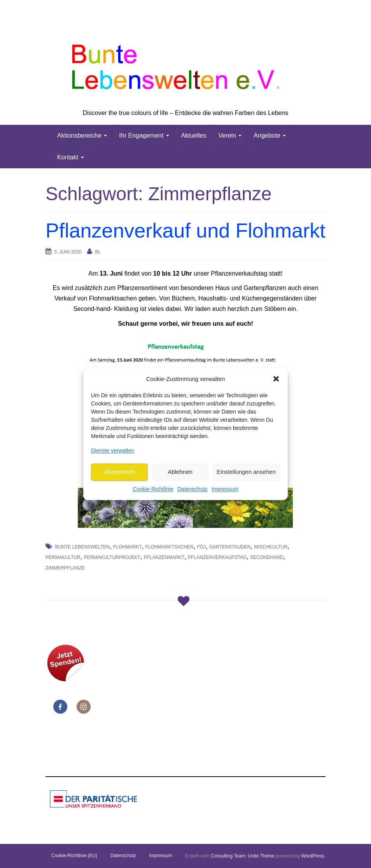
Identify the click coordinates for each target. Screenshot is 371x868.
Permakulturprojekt (112, 557)
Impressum (225, 489)
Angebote (270, 135)
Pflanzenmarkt (164, 557)
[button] (276, 379)
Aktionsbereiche (82, 135)
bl (98, 252)
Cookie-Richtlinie (153, 489)
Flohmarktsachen (170, 547)
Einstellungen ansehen (246, 472)
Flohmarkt (128, 547)
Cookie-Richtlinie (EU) (74, 856)
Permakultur (63, 557)
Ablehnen (180, 472)
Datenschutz (192, 489)
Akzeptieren (119, 472)
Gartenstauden (230, 547)
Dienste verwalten (113, 451)
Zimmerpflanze (65, 568)
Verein (230, 135)
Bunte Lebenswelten (82, 547)
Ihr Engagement (144, 135)
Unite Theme (261, 856)
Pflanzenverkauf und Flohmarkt (185, 231)
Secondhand (267, 557)
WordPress (313, 856)
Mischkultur (271, 547)
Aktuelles (194, 135)
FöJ (202, 547)
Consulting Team (228, 856)
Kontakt (71, 157)
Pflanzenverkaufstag (217, 557)
